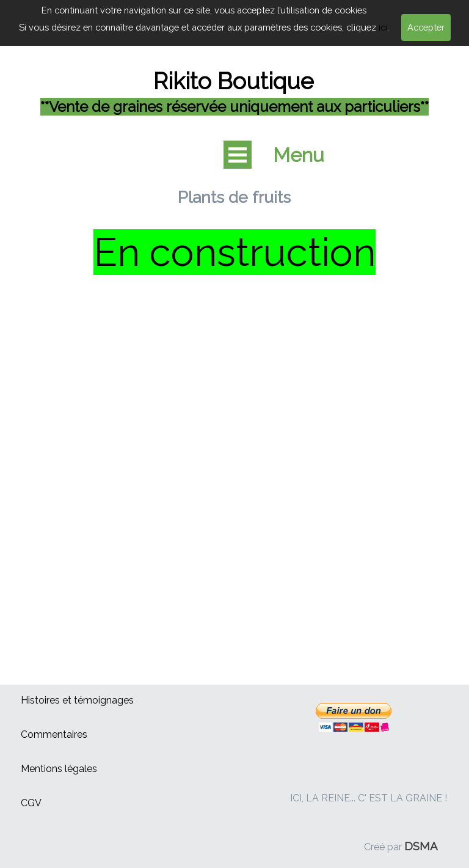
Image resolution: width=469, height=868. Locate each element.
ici (383, 27)
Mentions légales (59, 769)
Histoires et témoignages (77, 700)
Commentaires (54, 734)
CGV (31, 803)
